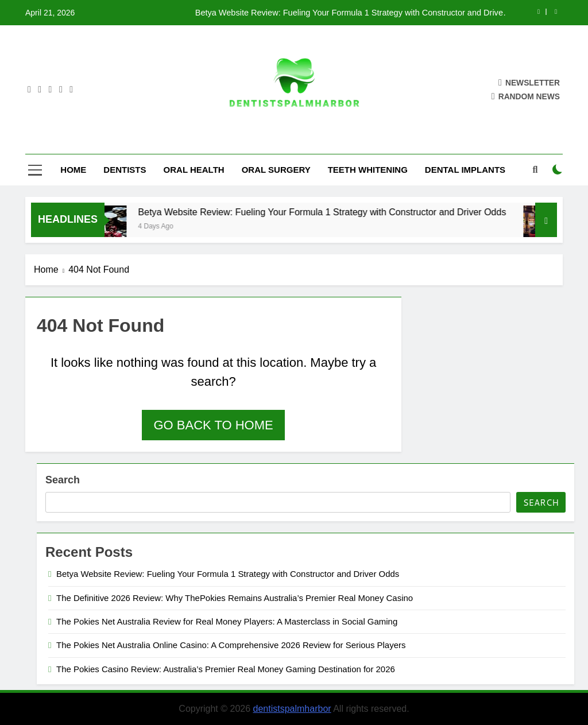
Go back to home (213, 425)
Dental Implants (465, 170)
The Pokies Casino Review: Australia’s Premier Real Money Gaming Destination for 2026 (226, 669)
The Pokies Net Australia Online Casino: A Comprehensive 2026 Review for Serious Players (231, 645)
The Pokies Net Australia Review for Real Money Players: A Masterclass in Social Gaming (227, 621)
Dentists (125, 170)
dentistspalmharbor (292, 709)
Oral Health (194, 170)
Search (63, 480)
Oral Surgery (276, 170)
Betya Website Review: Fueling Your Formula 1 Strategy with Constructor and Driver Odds (351, 13)
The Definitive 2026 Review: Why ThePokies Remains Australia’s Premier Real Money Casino (235, 598)
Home (73, 170)
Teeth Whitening (368, 170)
